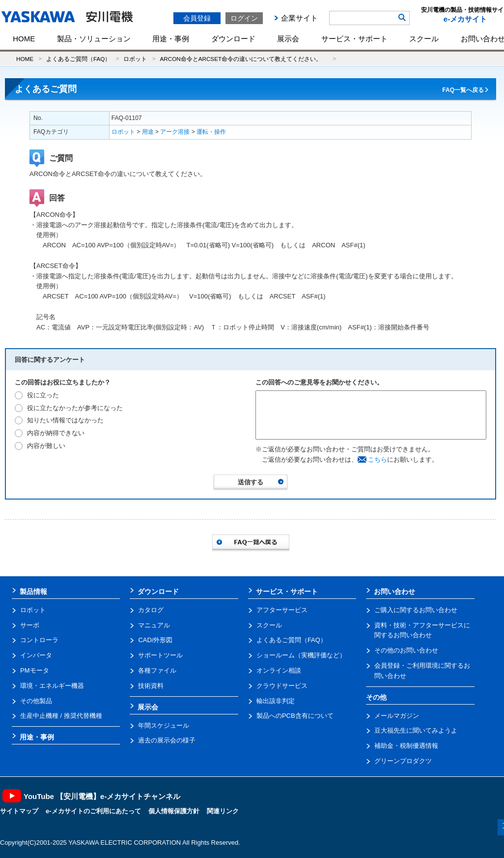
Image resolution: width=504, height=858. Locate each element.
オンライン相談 (279, 670)
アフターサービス (282, 610)
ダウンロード (233, 39)
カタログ (151, 610)
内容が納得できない (56, 433)
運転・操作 (211, 132)
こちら (378, 459)
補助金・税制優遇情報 (406, 746)
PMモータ (35, 670)
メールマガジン (397, 716)
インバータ (36, 655)
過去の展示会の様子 (167, 740)
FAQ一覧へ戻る (463, 90)
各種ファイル (157, 670)
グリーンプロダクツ (403, 761)
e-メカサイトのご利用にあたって (93, 811)
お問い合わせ (394, 592)
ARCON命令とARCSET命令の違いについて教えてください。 (244, 59)
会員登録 (197, 18)
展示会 (288, 39)
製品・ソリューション (94, 39)
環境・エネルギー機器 (52, 686)
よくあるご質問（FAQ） (78, 59)
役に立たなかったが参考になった (75, 408)
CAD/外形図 (155, 640)
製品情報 (33, 592)
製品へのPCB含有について (295, 716)
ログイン (244, 18)
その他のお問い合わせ (406, 650)
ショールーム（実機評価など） (301, 655)
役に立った (43, 395)
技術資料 (151, 686)
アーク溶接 (175, 132)
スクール (424, 39)
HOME (24, 39)
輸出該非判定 (276, 701)
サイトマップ (19, 811)
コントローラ (39, 640)
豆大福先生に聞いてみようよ (416, 730)
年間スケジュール (164, 725)
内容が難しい (46, 446)
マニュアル (154, 625)
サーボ (30, 625)
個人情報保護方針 (174, 811)
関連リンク (223, 811)
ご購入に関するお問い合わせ (416, 610)
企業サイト (299, 18)
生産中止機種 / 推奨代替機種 (61, 716)
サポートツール (160, 655)
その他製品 (36, 701)
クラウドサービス (282, 686)
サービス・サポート (354, 39)
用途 (148, 132)
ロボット (135, 59)
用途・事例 (171, 39)
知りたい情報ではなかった (65, 420)
